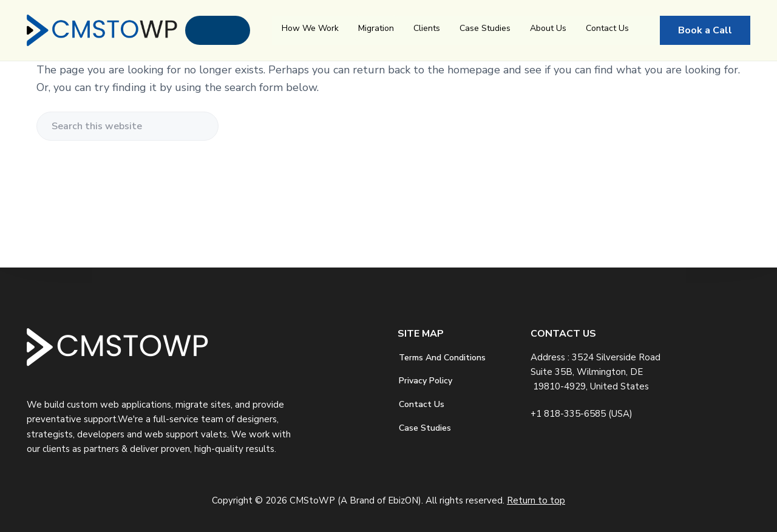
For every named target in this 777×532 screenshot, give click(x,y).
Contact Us (607, 28)
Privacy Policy (426, 381)
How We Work (310, 28)
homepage (474, 70)
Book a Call (705, 30)
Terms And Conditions (442, 358)
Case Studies (485, 28)
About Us (548, 28)
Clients (427, 28)
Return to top (536, 500)
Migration (376, 28)
